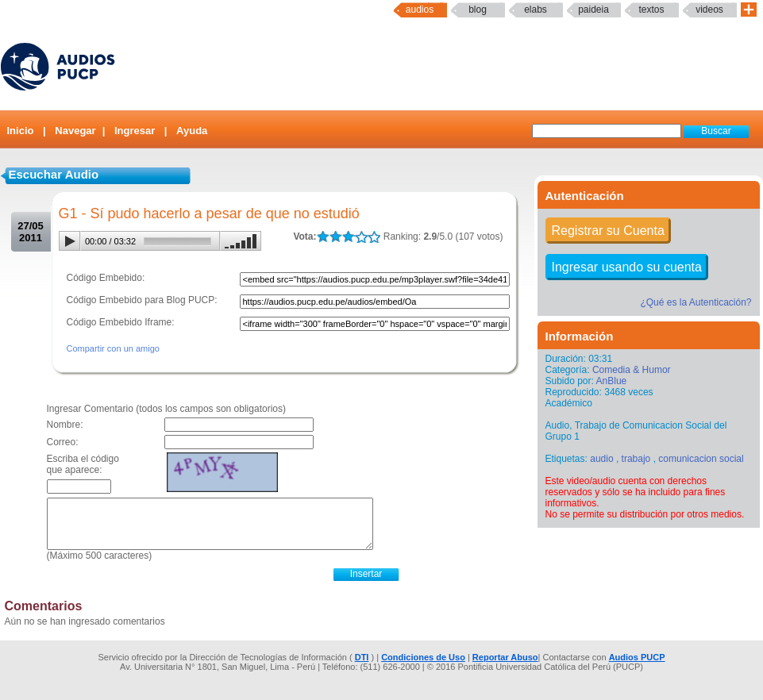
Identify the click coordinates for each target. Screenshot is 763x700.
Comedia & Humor (632, 370)
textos (651, 10)
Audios (420, 10)
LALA (323, 237)
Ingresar (135, 131)
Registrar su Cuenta (608, 231)
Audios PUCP (637, 657)
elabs (536, 10)
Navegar (75, 131)
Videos (709, 10)
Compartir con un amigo (113, 348)
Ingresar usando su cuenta (627, 267)
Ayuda (192, 131)
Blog (478, 10)
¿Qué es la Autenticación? (696, 302)
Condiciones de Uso (423, 657)
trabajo (636, 459)
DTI (362, 657)
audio (601, 459)
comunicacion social (701, 459)
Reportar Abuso (505, 657)
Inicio (21, 131)
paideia (593, 10)
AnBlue (612, 381)
